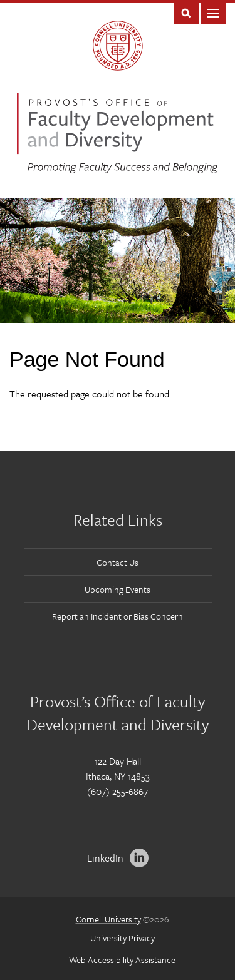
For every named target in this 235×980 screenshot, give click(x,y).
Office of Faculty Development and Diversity (117, 133)
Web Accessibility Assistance (122, 960)
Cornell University (108, 919)
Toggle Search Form (186, 12)
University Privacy (123, 938)
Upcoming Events (118, 589)
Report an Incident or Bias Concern (118, 616)
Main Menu (213, 12)
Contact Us (118, 562)
